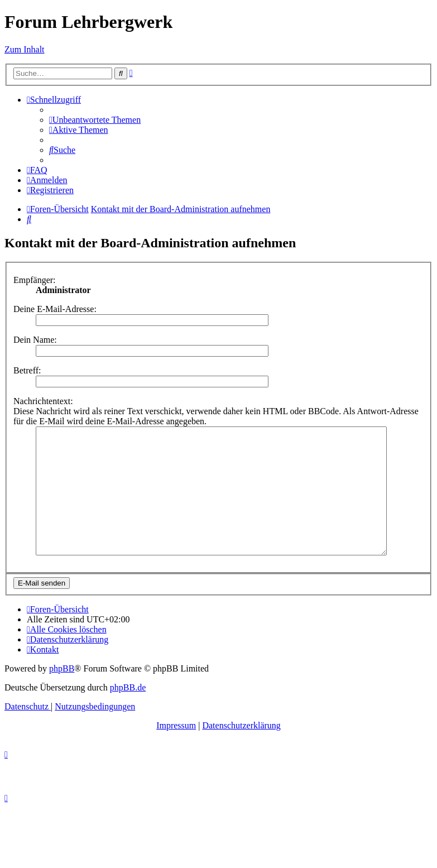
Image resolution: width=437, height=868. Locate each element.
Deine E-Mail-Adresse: (55, 309)
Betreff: (27, 370)
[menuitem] (95, 120)
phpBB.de (128, 713)
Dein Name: (35, 340)
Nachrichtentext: (43, 401)
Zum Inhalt (25, 49)
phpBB (62, 694)
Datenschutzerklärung (241, 750)
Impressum (176, 750)
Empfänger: (35, 280)
